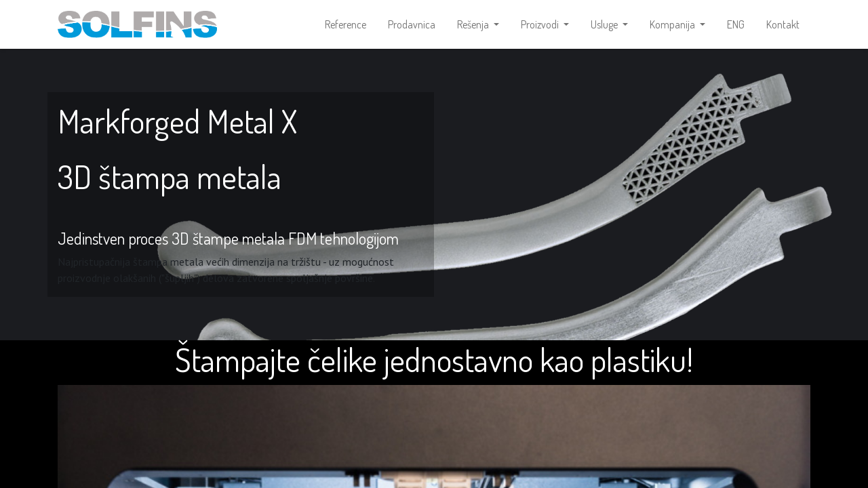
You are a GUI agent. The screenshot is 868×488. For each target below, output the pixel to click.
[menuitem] (346, 24)
